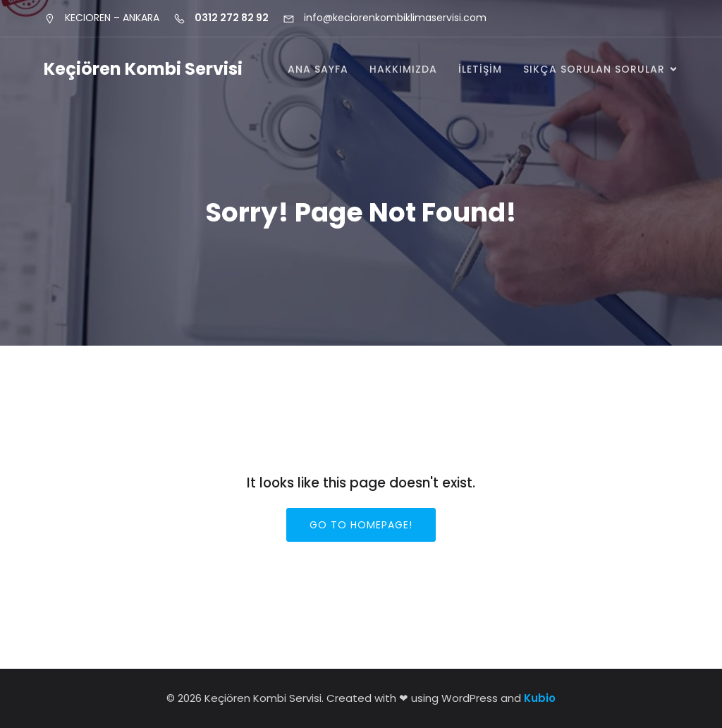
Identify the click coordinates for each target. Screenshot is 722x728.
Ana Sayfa (318, 69)
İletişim (480, 69)
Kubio (540, 698)
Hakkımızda (403, 69)
